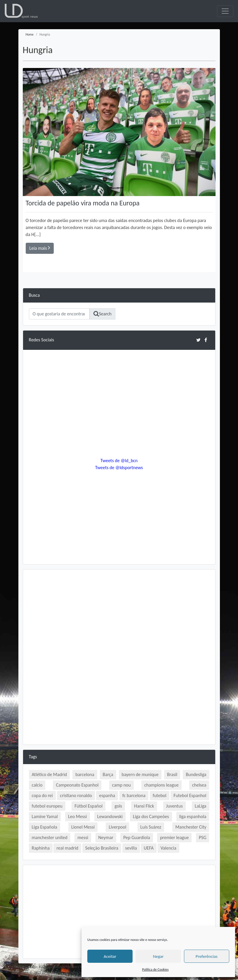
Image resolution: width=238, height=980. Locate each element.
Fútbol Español (88, 806)
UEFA (149, 848)
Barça (108, 774)
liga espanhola (193, 816)
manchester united (50, 837)
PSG (203, 837)
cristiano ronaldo (76, 795)
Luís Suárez (151, 827)
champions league (161, 785)
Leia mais (40, 248)
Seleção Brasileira (102, 848)
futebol (160, 795)
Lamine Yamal (45, 816)
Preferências (207, 956)
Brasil (172, 774)
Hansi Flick (144, 806)
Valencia (168, 848)
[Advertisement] (119, 616)
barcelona (85, 774)
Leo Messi (78, 816)
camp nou (121, 785)
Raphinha (41, 848)
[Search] (59, 314)
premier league (174, 837)
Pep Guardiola (137, 837)
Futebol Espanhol (190, 795)
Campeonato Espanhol (77, 785)
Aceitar (110, 956)
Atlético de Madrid (49, 774)
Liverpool (117, 827)
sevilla (131, 848)
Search (103, 314)
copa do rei (42, 795)
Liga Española (45, 827)
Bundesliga (196, 774)
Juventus (174, 806)
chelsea (199, 785)
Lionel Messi (83, 827)
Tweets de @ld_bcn (119, 461)
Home (30, 34)
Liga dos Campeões (151, 816)
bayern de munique (140, 774)
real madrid (67, 848)
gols (118, 806)
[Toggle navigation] (225, 11)
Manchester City (191, 827)
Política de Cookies (156, 969)
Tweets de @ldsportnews (119, 468)
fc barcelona (134, 795)
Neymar (106, 837)
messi (83, 837)
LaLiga (201, 806)
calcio (37, 785)
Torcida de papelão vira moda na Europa (83, 203)
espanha (107, 795)
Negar (158, 956)
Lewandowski (110, 816)
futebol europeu (47, 806)
